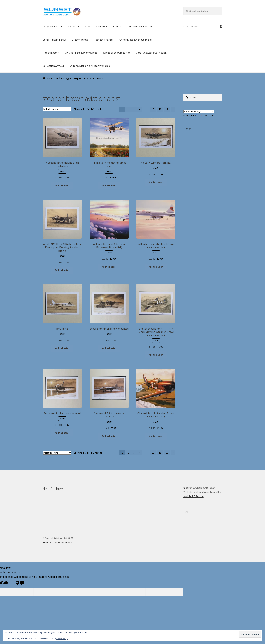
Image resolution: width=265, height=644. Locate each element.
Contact (118, 26)
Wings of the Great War (117, 53)
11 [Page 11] (160, 109)
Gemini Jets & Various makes (136, 40)
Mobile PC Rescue (194, 496)
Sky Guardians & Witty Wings (81, 53)
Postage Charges (104, 40)
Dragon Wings (80, 40)
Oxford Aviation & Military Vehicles (90, 66)
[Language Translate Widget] (199, 112)
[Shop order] (57, 109)
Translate (204, 115)
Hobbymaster (51, 53)
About (71, 26)
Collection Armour (53, 66)
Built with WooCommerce (58, 542)
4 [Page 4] (140, 109)
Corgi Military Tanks (54, 40)
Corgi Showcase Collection (151, 53)
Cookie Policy (62, 639)
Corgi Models (50, 26)
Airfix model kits (138, 26)
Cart (88, 26)
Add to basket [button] (62, 185)
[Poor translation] (20, 584)
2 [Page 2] (128, 109)
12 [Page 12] (167, 109)
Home (50, 78)
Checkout (102, 26)
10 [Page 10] (153, 109)
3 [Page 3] (134, 109)
